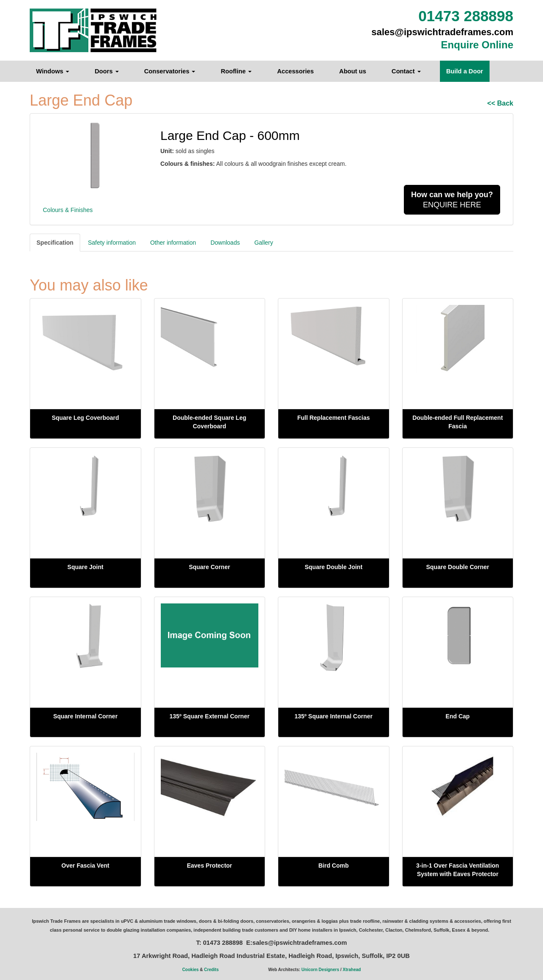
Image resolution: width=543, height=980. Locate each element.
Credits (211, 970)
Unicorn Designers (320, 970)
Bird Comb (333, 866)
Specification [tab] (55, 243)
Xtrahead (352, 970)
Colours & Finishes (68, 210)
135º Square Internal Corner (333, 716)
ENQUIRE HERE (452, 200)
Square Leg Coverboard (85, 418)
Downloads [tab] (225, 243)
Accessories (295, 71)
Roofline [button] (236, 71)
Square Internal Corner (85, 716)
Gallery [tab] (263, 243)
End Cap (458, 716)
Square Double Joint (333, 567)
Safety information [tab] (112, 243)
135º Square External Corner (209, 716)
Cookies (190, 970)
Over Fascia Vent (85, 866)
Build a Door (465, 71)
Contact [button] (406, 71)
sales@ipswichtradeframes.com (443, 32)
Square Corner (209, 567)
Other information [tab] (173, 243)
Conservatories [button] (170, 71)
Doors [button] (106, 71)
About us (353, 71)
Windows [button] (53, 71)
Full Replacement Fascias (334, 418)
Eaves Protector (209, 866)
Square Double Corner (458, 567)
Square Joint (85, 567)
